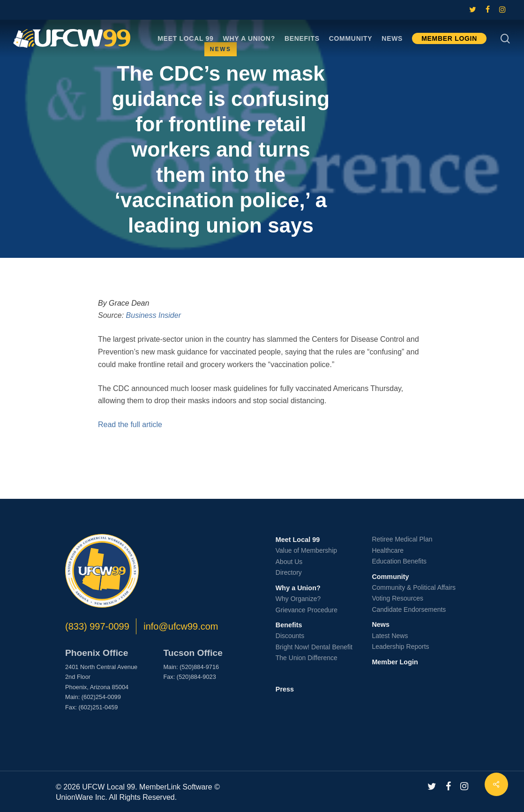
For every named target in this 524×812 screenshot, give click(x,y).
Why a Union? (298, 588)
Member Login (395, 662)
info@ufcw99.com (181, 626)
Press (285, 689)
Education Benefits (399, 561)
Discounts (290, 636)
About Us (289, 562)
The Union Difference (307, 658)
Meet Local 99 (298, 540)
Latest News (390, 636)
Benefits (289, 625)
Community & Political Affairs (414, 587)
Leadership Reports (400, 647)
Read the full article (130, 425)
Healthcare (388, 550)
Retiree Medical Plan (402, 539)
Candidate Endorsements (409, 609)
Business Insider (153, 315)
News (381, 624)
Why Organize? (298, 599)
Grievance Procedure (307, 610)
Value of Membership (306, 550)
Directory (289, 572)
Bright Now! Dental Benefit (314, 647)
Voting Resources (397, 598)
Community (390, 577)
